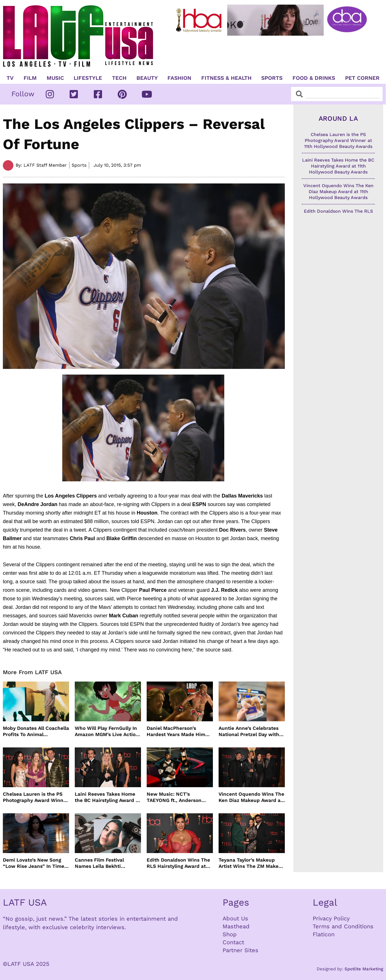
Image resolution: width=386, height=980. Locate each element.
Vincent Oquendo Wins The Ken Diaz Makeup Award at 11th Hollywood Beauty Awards (251, 797)
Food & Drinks (314, 78)
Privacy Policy (331, 918)
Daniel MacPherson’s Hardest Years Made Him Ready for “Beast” (176, 731)
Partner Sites (240, 950)
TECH (119, 78)
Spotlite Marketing (364, 969)
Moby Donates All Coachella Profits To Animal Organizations (36, 731)
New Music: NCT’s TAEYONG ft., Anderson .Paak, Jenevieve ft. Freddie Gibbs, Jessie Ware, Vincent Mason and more (180, 797)
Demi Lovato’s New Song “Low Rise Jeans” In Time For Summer (34, 863)
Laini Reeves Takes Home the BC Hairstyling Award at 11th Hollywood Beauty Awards (108, 797)
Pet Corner (362, 78)
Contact (233, 942)
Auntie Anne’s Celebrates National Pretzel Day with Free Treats (249, 731)
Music (55, 78)
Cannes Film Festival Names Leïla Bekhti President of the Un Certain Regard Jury (108, 863)
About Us (235, 918)
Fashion (179, 78)
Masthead (236, 926)
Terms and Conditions (343, 926)
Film (30, 78)
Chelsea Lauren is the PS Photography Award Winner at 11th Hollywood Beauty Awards (36, 797)
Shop (230, 934)
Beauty (147, 78)
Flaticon (324, 934)
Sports (272, 78)
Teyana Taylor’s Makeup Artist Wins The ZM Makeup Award (252, 863)
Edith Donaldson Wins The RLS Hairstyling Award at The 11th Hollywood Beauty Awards (179, 863)
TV (10, 78)
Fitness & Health (226, 78)
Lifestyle (88, 78)
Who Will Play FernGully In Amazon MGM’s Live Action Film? (107, 731)
